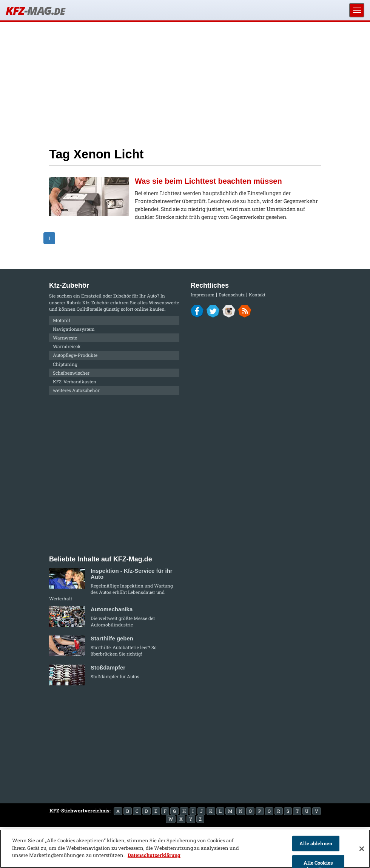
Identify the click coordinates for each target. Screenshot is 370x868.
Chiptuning (65, 364)
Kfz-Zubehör (96, 302)
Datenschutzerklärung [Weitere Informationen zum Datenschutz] (154, 855)
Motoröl (62, 320)
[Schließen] (362, 849)
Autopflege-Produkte (75, 355)
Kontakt (257, 295)
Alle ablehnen (316, 843)
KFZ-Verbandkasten (75, 381)
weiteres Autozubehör (76, 390)
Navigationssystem (74, 329)
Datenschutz (232, 295)
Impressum (203, 295)
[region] (185, 849)
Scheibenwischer (71, 373)
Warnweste (65, 338)
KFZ (35, 10)
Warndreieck (67, 346)
